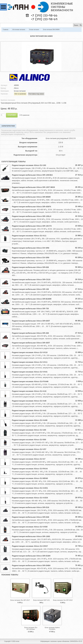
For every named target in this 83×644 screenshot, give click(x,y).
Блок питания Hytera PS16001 (52, 628)
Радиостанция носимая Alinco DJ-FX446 (30, 381)
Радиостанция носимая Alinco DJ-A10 (29, 391)
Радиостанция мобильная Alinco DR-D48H (31, 565)
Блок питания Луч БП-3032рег (31, 628)
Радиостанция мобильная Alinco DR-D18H (31, 556)
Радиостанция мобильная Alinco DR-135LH (32, 216)
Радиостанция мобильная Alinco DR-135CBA (32, 175)
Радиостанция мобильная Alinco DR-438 (30, 333)
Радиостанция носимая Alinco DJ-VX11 (30, 362)
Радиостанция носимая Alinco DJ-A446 (30, 420)
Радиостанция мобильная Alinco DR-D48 (31, 517)
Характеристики (8, 126)
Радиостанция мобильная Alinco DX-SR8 (31, 248)
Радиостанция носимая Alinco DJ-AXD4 (30, 498)
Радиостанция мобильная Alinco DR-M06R (31, 197)
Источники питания (19, 30)
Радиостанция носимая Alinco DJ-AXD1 (30, 488)
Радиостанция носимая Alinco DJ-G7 (29, 459)
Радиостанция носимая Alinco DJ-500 (29, 440)
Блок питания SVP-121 (41, 600)
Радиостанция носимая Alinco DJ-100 (29, 430)
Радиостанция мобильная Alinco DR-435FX (31, 207)
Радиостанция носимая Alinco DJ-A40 (29, 401)
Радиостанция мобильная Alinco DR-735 (30, 309)
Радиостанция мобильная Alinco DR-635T (31, 321)
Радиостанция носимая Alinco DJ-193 (29, 165)
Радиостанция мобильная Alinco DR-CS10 (31, 279)
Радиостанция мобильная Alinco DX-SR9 (31, 258)
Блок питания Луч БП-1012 (63, 600)
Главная (6, 30)
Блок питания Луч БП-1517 (20, 600)
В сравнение (25, 115)
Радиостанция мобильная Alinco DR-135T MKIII (33, 187)
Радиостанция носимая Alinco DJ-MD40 (30, 478)
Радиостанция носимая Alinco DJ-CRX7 (30, 546)
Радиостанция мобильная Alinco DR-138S (31, 536)
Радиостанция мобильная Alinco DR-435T (31, 343)
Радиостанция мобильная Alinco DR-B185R (32, 299)
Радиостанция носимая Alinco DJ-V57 (29, 449)
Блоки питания (34, 30)
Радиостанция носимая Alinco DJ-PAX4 (30, 469)
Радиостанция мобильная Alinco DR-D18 (31, 507)
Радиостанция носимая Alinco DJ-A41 (29, 411)
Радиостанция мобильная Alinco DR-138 (30, 289)
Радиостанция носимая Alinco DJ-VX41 (30, 372)
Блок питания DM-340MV (51, 30)
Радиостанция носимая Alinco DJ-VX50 (30, 527)
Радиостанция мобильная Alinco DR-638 (30, 267)
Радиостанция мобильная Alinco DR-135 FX (32, 226)
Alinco (16, 88)
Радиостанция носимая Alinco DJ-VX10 (30, 352)
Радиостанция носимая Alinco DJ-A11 (29, 236)
